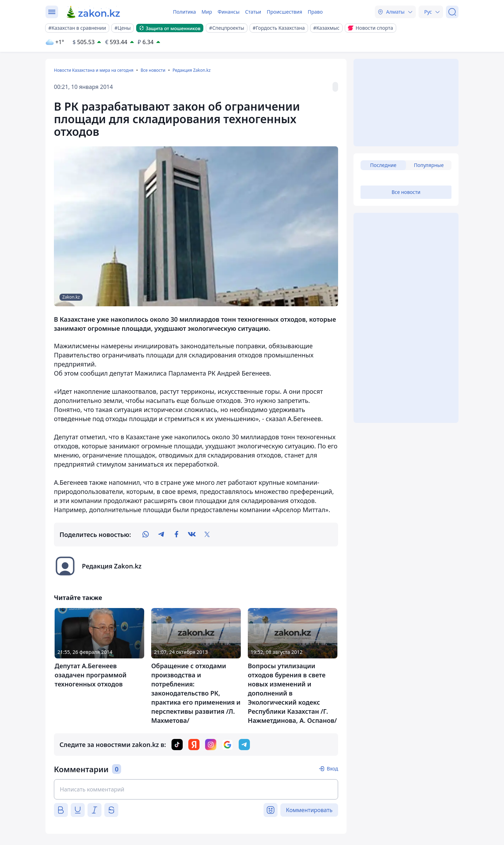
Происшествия (284, 12)
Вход (332, 769)
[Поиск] (452, 12)
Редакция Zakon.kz (192, 70)
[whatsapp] (146, 535)
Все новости (153, 70)
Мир (207, 12)
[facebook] (176, 535)
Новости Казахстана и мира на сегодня (94, 70)
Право (315, 12)
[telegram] (161, 535)
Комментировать (309, 810)
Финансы (229, 12)
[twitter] (207, 535)
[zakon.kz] (94, 12)
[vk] (192, 535)
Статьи (253, 12)
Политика (184, 12)
